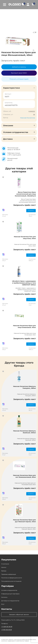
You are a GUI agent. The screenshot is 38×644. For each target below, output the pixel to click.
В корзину (31, 211)
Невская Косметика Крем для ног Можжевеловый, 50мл (24, 476)
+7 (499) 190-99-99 (7, 627)
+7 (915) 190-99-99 (7, 630)
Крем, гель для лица (17, 14)
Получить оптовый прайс (19, 79)
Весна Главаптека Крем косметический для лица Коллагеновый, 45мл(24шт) (25, 194)
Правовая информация (9, 574)
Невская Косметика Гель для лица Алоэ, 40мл (25, 238)
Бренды (4, 571)
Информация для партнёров (10, 594)
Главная (4, 12)
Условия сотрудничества (9, 590)
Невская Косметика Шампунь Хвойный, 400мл (24, 432)
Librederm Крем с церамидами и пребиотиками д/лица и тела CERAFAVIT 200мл (24, 283)
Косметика (24, 12)
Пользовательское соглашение (11, 581)
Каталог (13, 12)
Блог (3, 604)
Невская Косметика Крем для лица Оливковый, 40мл (24, 326)
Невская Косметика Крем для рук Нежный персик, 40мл (24, 521)
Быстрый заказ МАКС (19, 73)
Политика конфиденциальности (12, 578)
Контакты (4, 597)
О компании (5, 564)
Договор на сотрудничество (10, 601)
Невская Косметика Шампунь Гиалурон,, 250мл (24, 387)
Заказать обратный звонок (19, 615)
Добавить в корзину (19, 67)
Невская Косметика (28, 118)
